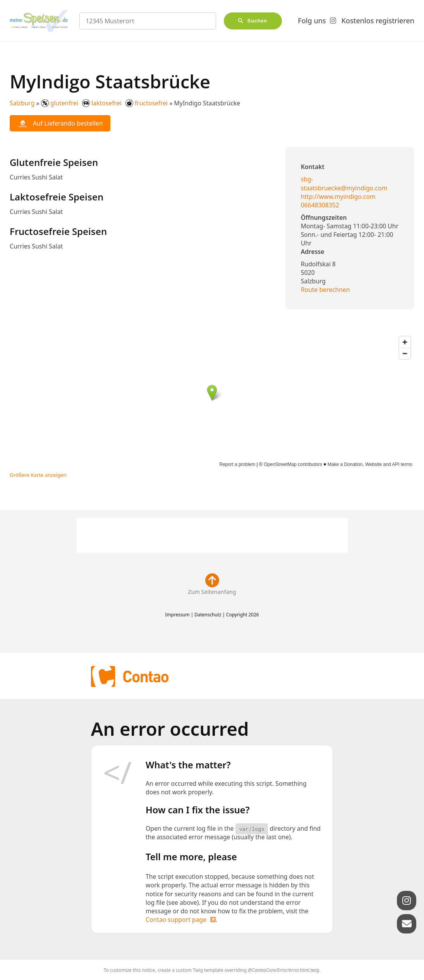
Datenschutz (208, 614)
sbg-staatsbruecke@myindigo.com (344, 183)
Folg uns (312, 21)
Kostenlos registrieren (378, 21)
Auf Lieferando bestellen (60, 124)
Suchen (257, 21)
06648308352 (320, 205)
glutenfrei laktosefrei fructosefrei (105, 103)
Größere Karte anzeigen (38, 475)
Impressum (177, 614)
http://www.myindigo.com (338, 197)
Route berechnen (325, 290)
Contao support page (176, 920)
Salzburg (22, 103)
